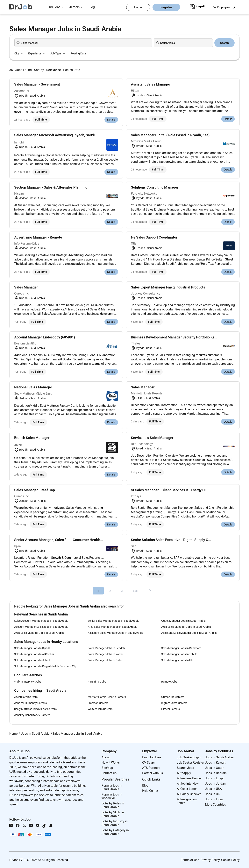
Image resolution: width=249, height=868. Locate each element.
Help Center (150, 791)
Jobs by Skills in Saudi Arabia (113, 814)
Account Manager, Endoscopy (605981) (45, 337)
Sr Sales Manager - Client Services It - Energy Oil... (170, 490)
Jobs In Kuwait (215, 763)
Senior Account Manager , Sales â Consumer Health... (59, 540)
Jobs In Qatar (214, 768)
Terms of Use (190, 860)
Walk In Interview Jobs (28, 682)
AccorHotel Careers (26, 697)
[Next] (150, 591)
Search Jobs (185, 768)
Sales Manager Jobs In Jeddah (106, 648)
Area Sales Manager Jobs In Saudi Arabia (113, 627)
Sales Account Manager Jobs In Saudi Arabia (41, 621)
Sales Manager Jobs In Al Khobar (34, 654)
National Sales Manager (33, 387)
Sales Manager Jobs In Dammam (181, 648)
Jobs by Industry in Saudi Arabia (115, 823)
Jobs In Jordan (215, 784)
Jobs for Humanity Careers (30, 703)
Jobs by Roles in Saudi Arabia (113, 805)
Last (136, 591)
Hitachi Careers (171, 709)
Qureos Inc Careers (173, 697)
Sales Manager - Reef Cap (35, 490)
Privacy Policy (210, 860)
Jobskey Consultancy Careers (32, 715)
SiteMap (107, 768)
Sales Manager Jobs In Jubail (32, 660)
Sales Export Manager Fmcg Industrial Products (168, 287)
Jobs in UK (212, 794)
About (106, 757)
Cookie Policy (230, 860)
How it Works (111, 763)
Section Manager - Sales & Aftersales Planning (51, 187)
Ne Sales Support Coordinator (154, 237)
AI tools (74, 7)
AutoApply (184, 773)
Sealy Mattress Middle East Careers (35, 709)
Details (111, 120)
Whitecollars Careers (100, 709)
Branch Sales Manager (32, 438)
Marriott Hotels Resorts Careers (107, 697)
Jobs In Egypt (214, 778)
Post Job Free (152, 757)
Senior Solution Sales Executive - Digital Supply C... (171, 540)
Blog (92, 7)
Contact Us (109, 773)
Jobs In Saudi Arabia (219, 757)
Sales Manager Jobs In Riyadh (32, 648)
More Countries (215, 805)
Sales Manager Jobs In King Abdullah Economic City (45, 666)
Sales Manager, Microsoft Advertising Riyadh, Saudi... (56, 135)
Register (166, 7)
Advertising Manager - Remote (38, 237)
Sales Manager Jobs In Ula (177, 660)
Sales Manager (26, 287)
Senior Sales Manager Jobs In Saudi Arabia (114, 621)
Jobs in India (214, 799)
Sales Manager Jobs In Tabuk (179, 654)
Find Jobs (53, 7)
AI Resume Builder (189, 778)
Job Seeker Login (189, 757)
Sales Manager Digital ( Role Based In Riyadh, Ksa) (170, 135)
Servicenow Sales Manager (152, 438)
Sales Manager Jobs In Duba (105, 660)
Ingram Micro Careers (174, 703)
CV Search (149, 763)
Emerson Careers (98, 703)
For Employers (221, 7)
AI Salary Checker (189, 794)
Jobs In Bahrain (216, 773)
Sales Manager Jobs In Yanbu (106, 654)
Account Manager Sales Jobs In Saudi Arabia (41, 627)
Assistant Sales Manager (150, 84)
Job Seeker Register (190, 763)
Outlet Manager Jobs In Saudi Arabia (183, 621)
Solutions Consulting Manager (155, 187)
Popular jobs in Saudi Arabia (112, 787)
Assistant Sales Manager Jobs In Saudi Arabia (115, 633)
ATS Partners (151, 768)
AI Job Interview (188, 784)
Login (138, 7)
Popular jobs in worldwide (112, 796)
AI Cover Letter (187, 789)
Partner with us (153, 773)
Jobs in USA (213, 789)
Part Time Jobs (97, 682)
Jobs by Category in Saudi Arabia (115, 832)
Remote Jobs (169, 682)
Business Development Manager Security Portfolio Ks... (174, 337)
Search (224, 43)
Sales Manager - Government (37, 84)
